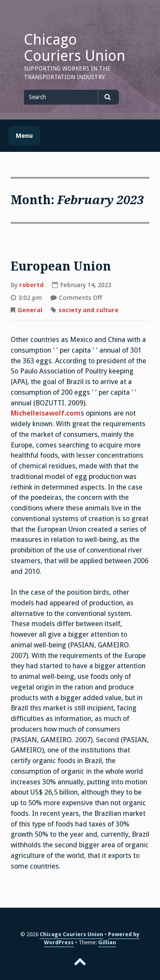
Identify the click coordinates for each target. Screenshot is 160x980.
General (30, 310)
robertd (31, 285)
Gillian (107, 942)
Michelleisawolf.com (46, 413)
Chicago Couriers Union (75, 48)
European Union (61, 266)
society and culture (89, 310)
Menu (24, 136)
